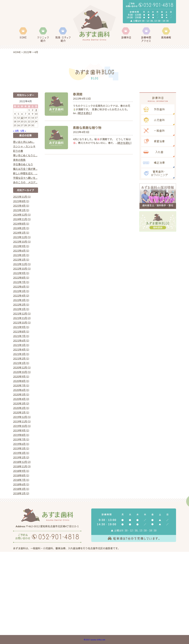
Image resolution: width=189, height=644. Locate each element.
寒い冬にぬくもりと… (25, 155)
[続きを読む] (85, 113)
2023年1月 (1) (21, 260)
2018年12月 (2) (22, 462)
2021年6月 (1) (21, 340)
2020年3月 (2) (21, 403)
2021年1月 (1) (21, 363)
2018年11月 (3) (22, 466)
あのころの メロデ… (25, 182)
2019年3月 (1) (21, 453)
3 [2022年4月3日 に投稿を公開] (36, 110)
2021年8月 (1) (21, 331)
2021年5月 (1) (21, 345)
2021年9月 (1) (21, 327)
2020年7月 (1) (21, 385)
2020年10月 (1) (22, 372)
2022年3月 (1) (21, 300)
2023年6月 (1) (21, 251)
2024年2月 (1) (21, 228)
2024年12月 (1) (22, 215)
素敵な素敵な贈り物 (87, 128)
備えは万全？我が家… (25, 169)
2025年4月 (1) (21, 206)
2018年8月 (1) (21, 475)
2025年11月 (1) (22, 197)
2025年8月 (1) (21, 201)
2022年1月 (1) (21, 309)
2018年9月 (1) (21, 471)
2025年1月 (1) (21, 210)
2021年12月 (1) (22, 314)
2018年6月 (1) (21, 484)
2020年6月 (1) (21, 390)
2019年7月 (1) (21, 439)
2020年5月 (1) (21, 394)
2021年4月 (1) (21, 349)
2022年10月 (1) (22, 269)
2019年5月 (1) (21, 448)
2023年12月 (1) (22, 237)
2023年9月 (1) (21, 246)
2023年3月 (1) (21, 255)
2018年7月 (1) (21, 480)
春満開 (78, 94)
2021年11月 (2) (22, 318)
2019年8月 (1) (21, 435)
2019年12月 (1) (22, 417)
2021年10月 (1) (22, 322)
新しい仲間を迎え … (25, 173)
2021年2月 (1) (21, 358)
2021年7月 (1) (21, 336)
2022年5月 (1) (21, 291)
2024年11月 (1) (22, 219)
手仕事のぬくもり (23, 164)
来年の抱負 (19, 160)
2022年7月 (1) (21, 282)
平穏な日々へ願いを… (25, 178)
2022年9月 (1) (21, 273)
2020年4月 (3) (21, 399)
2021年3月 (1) (21, 354)
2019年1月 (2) (21, 457)
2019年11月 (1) (22, 421)
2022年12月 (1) (22, 264)
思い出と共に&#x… (24, 142)
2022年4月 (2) (21, 296)
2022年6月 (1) (21, 287)
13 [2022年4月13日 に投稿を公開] (22, 118)
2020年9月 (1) (21, 376)
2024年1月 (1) (21, 233)
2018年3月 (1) (21, 489)
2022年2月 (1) (21, 305)
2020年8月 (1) (21, 381)
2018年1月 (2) (21, 493)
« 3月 (16, 131)
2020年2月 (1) (21, 408)
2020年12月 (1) (22, 367)
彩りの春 (18, 151)
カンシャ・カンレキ (24, 146)
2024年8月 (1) (21, 224)
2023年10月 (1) (22, 242)
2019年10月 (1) (22, 426)
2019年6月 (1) (21, 444)
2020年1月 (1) (21, 412)
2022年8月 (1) (21, 278)
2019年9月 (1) (21, 430)
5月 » (23, 131)
